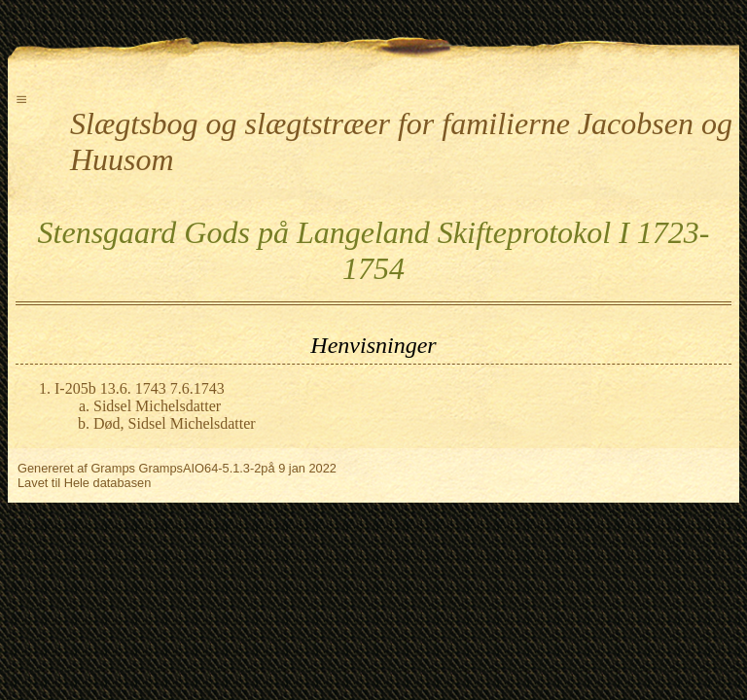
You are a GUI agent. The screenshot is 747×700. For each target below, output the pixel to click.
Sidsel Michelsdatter (157, 406)
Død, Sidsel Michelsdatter (175, 423)
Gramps (113, 468)
